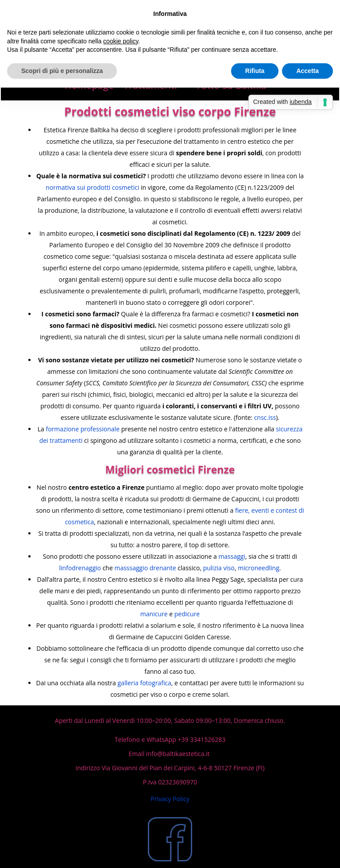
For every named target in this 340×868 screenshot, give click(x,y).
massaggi (232, 556)
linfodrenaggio (80, 568)
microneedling (258, 568)
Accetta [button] (307, 71)
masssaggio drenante (145, 568)
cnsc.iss (265, 417)
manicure (154, 614)
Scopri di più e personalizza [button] (62, 71)
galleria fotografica (145, 683)
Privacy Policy (170, 799)
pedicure (187, 614)
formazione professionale (83, 429)
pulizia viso (219, 568)
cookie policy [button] (121, 41)
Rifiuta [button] (255, 71)
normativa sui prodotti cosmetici (92, 187)
